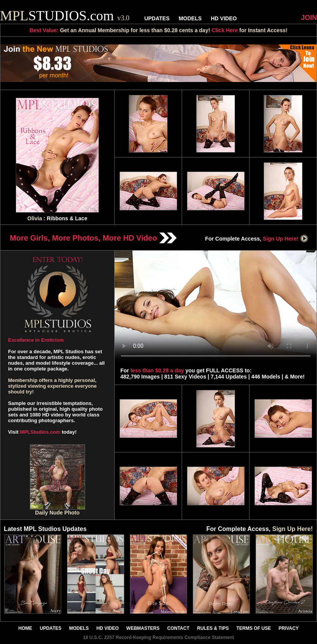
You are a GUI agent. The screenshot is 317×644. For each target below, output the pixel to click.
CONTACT (178, 628)
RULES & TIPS (213, 628)
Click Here (225, 30)
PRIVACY (289, 628)
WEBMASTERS (143, 628)
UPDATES (157, 18)
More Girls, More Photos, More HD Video (94, 238)
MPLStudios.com (40, 432)
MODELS (190, 18)
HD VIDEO (224, 18)
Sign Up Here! (286, 239)
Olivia (34, 218)
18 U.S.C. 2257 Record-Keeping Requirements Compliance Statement (158, 637)
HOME (25, 628)
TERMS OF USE (254, 628)
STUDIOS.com (65, 16)
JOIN (309, 18)
